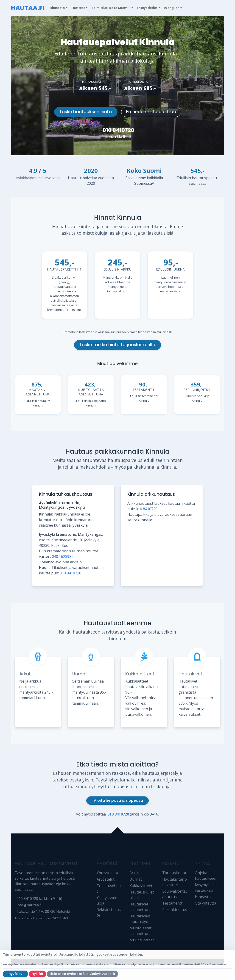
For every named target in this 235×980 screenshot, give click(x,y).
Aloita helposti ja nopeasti (118, 800)
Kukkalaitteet (140, 674)
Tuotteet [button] (78, 8)
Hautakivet (190, 674)
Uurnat (80, 674)
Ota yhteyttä (206, 903)
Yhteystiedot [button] (147, 8)
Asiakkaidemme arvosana (38, 178)
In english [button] (172, 8)
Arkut (25, 674)
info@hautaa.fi (29, 905)
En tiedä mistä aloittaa (151, 112)
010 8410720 (118, 130)
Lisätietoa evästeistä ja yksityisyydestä (82, 974)
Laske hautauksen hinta (86, 112)
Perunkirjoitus (175, 910)
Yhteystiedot (107, 873)
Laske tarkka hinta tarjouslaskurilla (118, 345)
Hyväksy (15, 974)
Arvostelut (106, 879)
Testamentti (173, 903)
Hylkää (37, 974)
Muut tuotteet (142, 940)
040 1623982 (63, 556)
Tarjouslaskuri (175, 873)
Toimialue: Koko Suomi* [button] (111, 8)
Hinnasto (203, 897)
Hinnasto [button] (57, 8)
